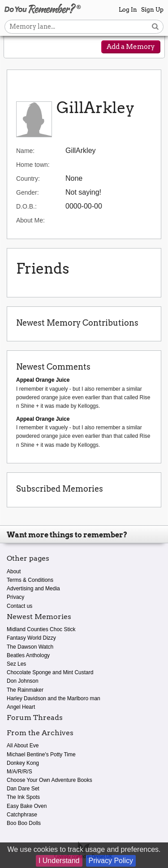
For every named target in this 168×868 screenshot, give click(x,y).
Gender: (28, 192)
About (14, 571)
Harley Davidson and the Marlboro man (54, 698)
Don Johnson (23, 681)
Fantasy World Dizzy (31, 638)
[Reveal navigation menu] (17, 48)
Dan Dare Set (23, 789)
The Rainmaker (25, 690)
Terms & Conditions (30, 580)
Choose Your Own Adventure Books (50, 780)
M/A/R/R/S (19, 772)
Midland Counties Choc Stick (41, 629)
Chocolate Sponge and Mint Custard (50, 672)
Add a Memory (131, 47)
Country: (28, 179)
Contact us (19, 606)
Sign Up (152, 10)
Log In (128, 10)
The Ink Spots (23, 797)
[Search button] (155, 27)
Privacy (15, 597)
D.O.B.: (26, 206)
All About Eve (23, 746)
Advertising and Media (33, 589)
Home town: (33, 165)
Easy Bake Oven (27, 806)
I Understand (59, 861)
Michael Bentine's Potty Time (41, 755)
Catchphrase (22, 815)
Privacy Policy (111, 861)
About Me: (30, 220)
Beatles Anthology (28, 655)
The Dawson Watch (30, 647)
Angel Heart (21, 707)
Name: (25, 151)
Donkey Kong (23, 763)
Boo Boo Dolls (24, 823)
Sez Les (16, 664)
